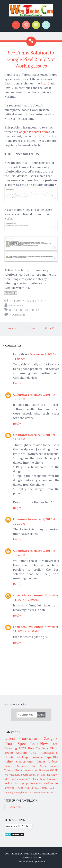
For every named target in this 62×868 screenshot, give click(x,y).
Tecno (9, 753)
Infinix (54, 766)
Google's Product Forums (34, 132)
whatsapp (23, 757)
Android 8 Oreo (47, 792)
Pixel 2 (45, 83)
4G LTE (54, 770)
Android (21, 753)
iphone (25, 766)
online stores (31, 770)
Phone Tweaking (48, 779)
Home (32, 328)
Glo (55, 757)
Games (41, 761)
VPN (7, 779)
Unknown (20, 394)
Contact (27, 858)
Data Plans (50, 748)
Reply (17, 383)
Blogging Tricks (14, 788)
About (38, 858)
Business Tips (41, 757)
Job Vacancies (12, 775)
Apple (54, 775)
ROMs (44, 788)
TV (38, 775)
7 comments (18, 315)
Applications (49, 753)
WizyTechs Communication (41, 854)
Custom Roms (34, 792)
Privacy (41, 861)
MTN (22, 748)
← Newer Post (10, 328)
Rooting (45, 775)
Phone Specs (16, 743)
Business (44, 770)
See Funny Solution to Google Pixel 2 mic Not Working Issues (31, 59)
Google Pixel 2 (30, 310)
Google (14, 310)
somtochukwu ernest (28, 595)
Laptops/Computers (31, 783)
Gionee (8, 766)
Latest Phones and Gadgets (31, 738)
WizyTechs (16, 305)
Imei (35, 779)
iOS (17, 766)
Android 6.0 (26, 779)
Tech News (39, 743)
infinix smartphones (19, 761)
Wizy (32, 861)
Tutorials (10, 770)
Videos (53, 761)
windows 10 (51, 783)
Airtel (34, 753)
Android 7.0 (11, 783)
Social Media (28, 775)
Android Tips (32, 788)
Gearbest (53, 788)
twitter (14, 779)
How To (34, 748)
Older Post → (52, 328)
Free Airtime (40, 766)
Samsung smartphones (16, 792)
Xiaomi (19, 770)
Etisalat (10, 757)
